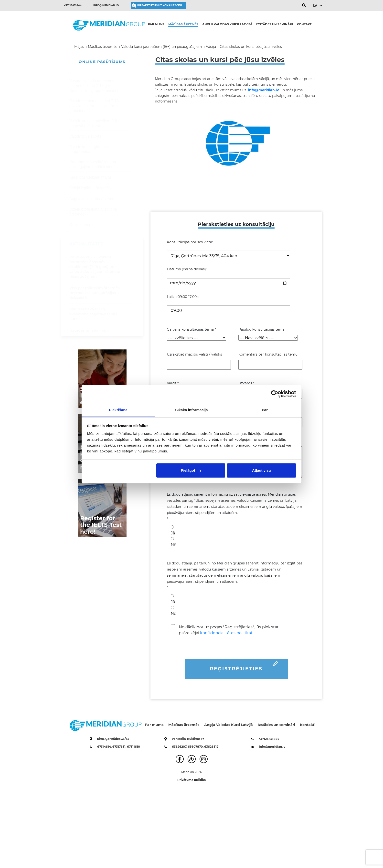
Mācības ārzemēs (183, 24)
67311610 (133, 747)
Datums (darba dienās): (187, 269)
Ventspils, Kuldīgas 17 (188, 739)
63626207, (180, 747)
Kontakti (305, 24)
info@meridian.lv (106, 5)
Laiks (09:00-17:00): (183, 297)
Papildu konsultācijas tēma (261, 329)
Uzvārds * (246, 383)
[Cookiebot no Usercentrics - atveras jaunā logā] (275, 394)
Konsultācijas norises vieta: (190, 242)
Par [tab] (265, 410)
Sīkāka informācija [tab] (191, 410)
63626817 (211, 747)
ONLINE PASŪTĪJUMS (102, 62)
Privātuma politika (191, 780)
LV (315, 6)
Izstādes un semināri (275, 24)
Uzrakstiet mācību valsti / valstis (194, 354)
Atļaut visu (261, 470)
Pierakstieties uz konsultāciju (160, 5)
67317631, (120, 747)
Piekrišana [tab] (118, 410)
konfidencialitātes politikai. (226, 633)
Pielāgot (191, 470)
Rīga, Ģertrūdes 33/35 (113, 739)
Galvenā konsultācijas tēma (191, 329)
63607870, (196, 747)
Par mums (156, 24)
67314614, (105, 747)
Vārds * (173, 383)
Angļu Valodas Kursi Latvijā (227, 24)
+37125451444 (73, 5)
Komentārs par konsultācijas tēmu (268, 354)
